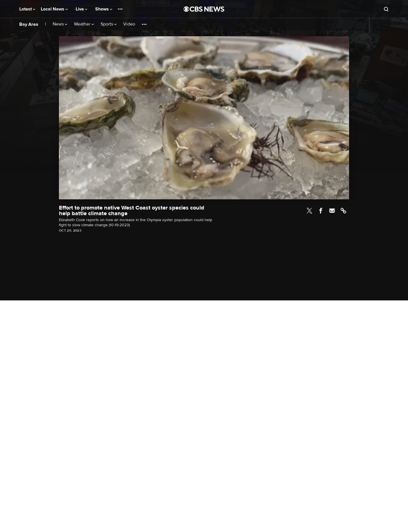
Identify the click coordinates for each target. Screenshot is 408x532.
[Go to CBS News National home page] (204, 9)
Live (81, 9)
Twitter (309, 211)
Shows (104, 9)
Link (343, 211)
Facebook (321, 211)
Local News (54, 9)
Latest (27, 9)
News (60, 24)
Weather (84, 24)
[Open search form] (386, 9)
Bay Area (29, 24)
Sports (109, 24)
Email (332, 211)
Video (129, 24)
